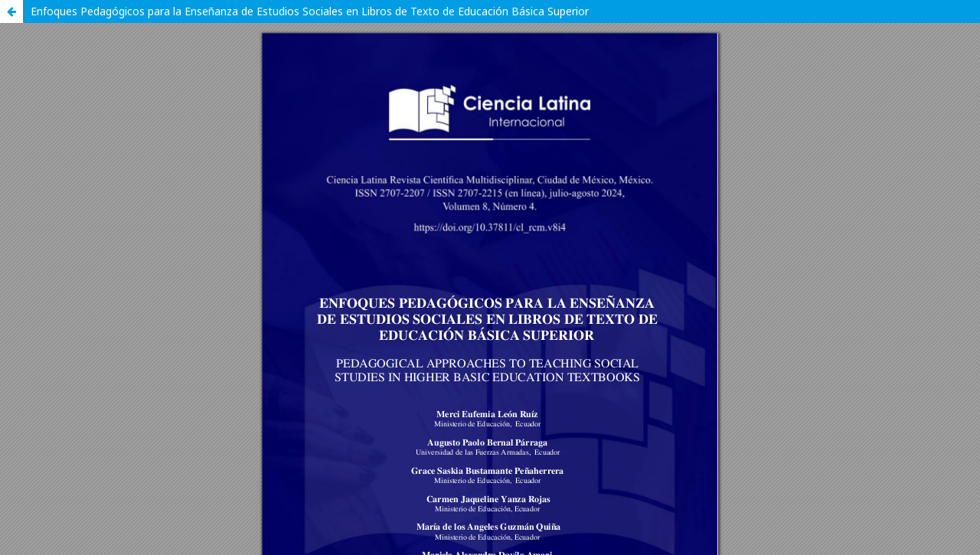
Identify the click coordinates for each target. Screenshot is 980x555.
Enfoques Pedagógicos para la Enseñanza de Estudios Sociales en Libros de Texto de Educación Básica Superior (310, 11)
